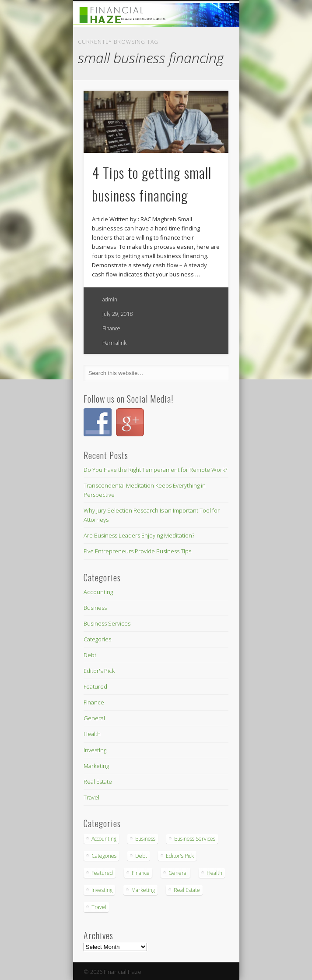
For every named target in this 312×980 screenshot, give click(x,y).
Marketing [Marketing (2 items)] (143, 890)
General (94, 718)
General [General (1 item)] (178, 873)
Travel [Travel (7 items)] (99, 907)
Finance (111, 328)
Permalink (114, 343)
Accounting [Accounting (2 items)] (104, 839)
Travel (91, 797)
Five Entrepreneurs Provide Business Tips (137, 551)
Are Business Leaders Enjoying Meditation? (139, 535)
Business (95, 608)
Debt (90, 655)
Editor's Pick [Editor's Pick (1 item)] (180, 856)
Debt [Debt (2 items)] (141, 856)
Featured (95, 686)
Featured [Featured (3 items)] (102, 873)
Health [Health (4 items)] (214, 873)
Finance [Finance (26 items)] (141, 873)
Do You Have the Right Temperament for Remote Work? (155, 470)
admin (110, 299)
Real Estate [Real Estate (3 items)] (187, 890)
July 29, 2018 (118, 314)
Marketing (96, 766)
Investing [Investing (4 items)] (102, 890)
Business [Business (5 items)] (145, 839)
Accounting (98, 592)
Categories (97, 639)
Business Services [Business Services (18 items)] (195, 839)
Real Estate (98, 782)
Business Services (107, 623)
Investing (95, 750)
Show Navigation (207, 78)
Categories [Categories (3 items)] (104, 856)
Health (92, 734)
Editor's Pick (99, 671)
